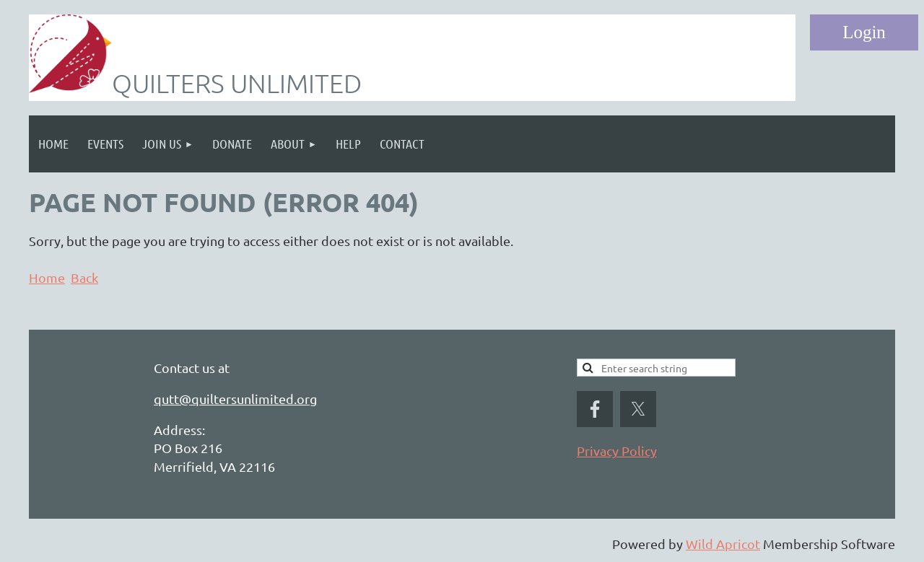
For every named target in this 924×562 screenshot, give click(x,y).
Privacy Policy (617, 451)
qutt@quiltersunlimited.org (235, 399)
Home (47, 277)
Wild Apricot (723, 544)
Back (84, 277)
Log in (864, 32)
